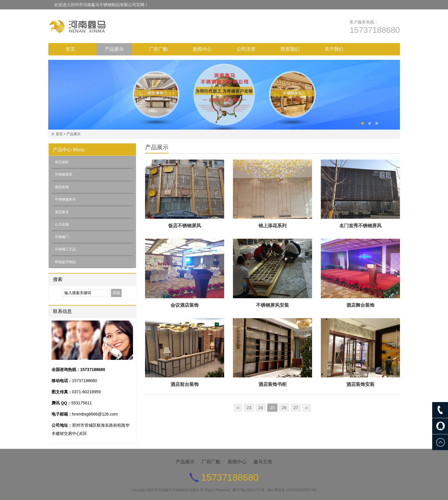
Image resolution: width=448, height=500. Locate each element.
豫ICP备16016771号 (248, 490)
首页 (70, 49)
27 (296, 408)
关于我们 (334, 49)
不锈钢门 (62, 237)
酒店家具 (62, 212)
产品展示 (114, 49)
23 (249, 408)
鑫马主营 (263, 462)
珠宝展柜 (62, 162)
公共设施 (62, 224)
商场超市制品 (65, 262)
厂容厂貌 (158, 49)
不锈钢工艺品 (65, 249)
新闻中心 (202, 49)
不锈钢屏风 (64, 174)
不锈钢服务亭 (65, 199)
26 (284, 408)
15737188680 (375, 30)
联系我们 (290, 49)
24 (261, 408)
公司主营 (246, 49)
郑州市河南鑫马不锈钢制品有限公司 (175, 490)
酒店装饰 (62, 187)
